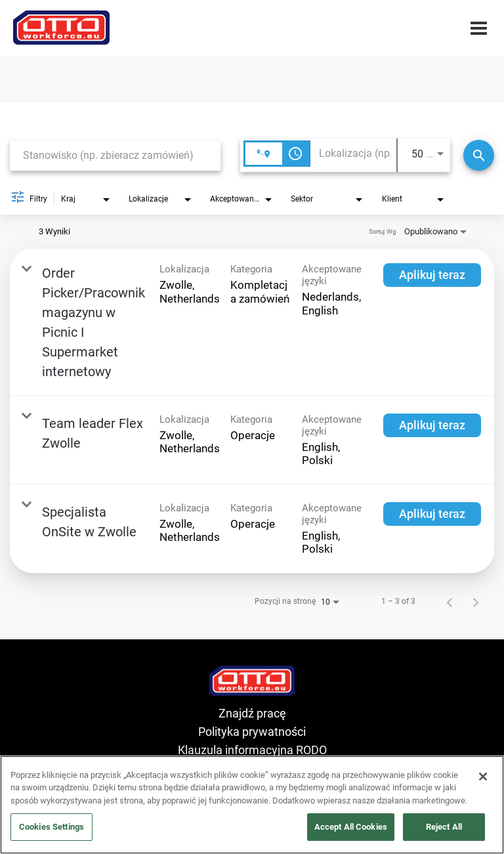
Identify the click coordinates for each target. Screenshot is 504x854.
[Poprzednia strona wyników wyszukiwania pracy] (450, 601)
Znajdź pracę (252, 713)
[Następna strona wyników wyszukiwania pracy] (476, 601)
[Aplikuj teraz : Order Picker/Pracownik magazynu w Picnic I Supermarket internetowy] (432, 275)
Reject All (444, 827)
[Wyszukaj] (479, 155)
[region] (252, 805)
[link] (252, 322)
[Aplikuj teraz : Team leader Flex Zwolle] (432, 425)
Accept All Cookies (351, 827)
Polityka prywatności (252, 732)
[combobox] (115, 155)
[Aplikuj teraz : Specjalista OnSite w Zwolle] (432, 514)
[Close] (483, 777)
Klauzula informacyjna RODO (252, 750)
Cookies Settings (52, 827)
